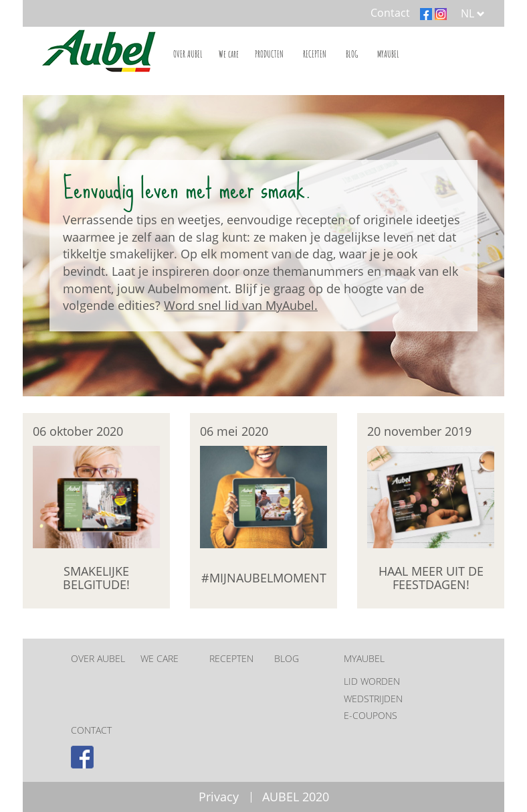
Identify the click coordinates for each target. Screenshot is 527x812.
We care (229, 54)
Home (96, 50)
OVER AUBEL (188, 54)
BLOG (352, 54)
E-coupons (371, 715)
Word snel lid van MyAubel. (241, 305)
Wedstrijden (373, 699)
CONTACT (91, 730)
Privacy (219, 797)
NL (473, 13)
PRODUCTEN (269, 54)
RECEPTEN (315, 54)
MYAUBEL (388, 54)
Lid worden (372, 681)
